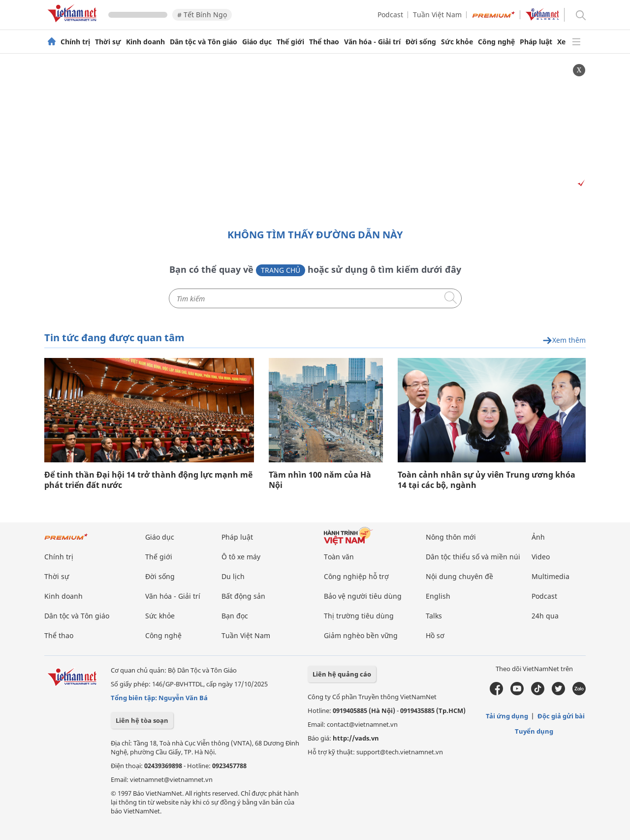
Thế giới (290, 42)
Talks (434, 616)
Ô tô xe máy (241, 557)
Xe (561, 42)
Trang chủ (281, 270)
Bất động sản (243, 596)
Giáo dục (257, 42)
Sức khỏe (457, 42)
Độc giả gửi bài (561, 716)
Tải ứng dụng (507, 716)
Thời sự (108, 42)
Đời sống (421, 42)
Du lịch (233, 576)
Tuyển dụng (534, 731)
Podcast (390, 15)
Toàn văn (339, 557)
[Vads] (580, 183)
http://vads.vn (356, 738)
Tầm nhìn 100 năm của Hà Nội (320, 480)
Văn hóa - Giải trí (372, 42)
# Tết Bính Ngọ (202, 15)
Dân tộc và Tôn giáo (204, 42)
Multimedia (551, 576)
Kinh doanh (145, 42)
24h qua (545, 616)
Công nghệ (496, 42)
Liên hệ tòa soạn (142, 720)
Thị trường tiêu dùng (359, 616)
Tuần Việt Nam (437, 15)
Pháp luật (536, 42)
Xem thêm (564, 340)
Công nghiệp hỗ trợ (356, 576)
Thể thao (324, 42)
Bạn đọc (235, 616)
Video (541, 557)
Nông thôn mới (451, 537)
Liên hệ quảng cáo (342, 674)
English (438, 596)
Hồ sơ (435, 635)
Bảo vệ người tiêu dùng (363, 596)
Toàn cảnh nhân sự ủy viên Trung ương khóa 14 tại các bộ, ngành (487, 480)
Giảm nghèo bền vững (361, 635)
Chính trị (75, 42)
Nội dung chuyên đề (459, 576)
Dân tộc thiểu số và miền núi (473, 557)
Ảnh (538, 537)
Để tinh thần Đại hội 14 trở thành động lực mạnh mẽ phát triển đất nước (148, 480)
